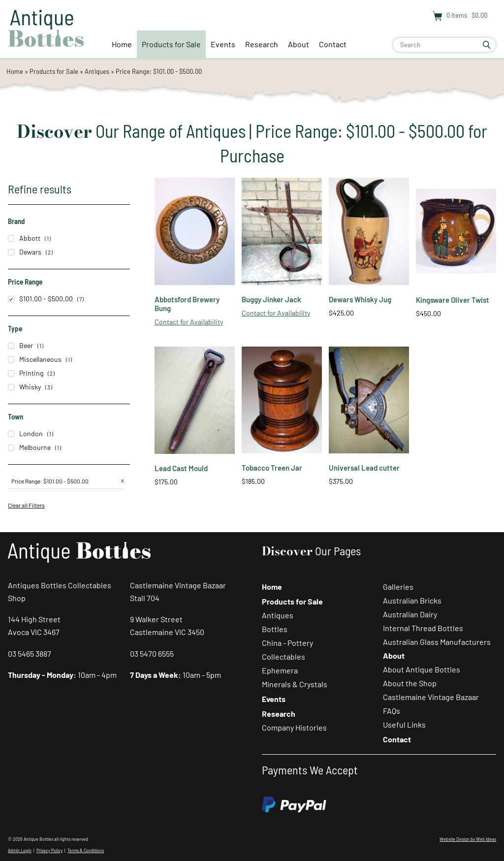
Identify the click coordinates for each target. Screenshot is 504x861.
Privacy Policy (49, 850)
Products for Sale (171, 44)
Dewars (25, 252)
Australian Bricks (412, 600)
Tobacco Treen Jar (272, 468)
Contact (333, 44)
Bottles (275, 629)
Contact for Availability (189, 322)
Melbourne (29, 447)
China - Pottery (287, 643)
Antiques (97, 71)
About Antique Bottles (422, 669)
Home (122, 44)
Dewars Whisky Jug (360, 299)
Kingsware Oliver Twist (453, 300)
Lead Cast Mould (181, 468)
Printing (26, 373)
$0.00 (479, 15)
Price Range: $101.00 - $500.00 (159, 71)
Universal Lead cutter (364, 468)
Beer (20, 345)
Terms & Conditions (86, 850)
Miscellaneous (35, 359)
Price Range (26, 481)
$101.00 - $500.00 (40, 299)
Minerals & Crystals (295, 684)
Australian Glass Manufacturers (437, 642)
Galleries (398, 587)
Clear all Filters (26, 505)
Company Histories (294, 727)
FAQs (392, 711)
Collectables (283, 656)
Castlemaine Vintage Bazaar (431, 697)
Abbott (24, 238)
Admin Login (20, 850)
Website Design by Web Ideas (468, 839)
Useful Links (404, 724)
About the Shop (410, 683)
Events (223, 44)
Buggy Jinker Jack (271, 299)
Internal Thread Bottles (423, 628)
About (299, 44)
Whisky (24, 387)
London (25, 433)
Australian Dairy (410, 614)
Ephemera (280, 670)
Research (262, 44)
